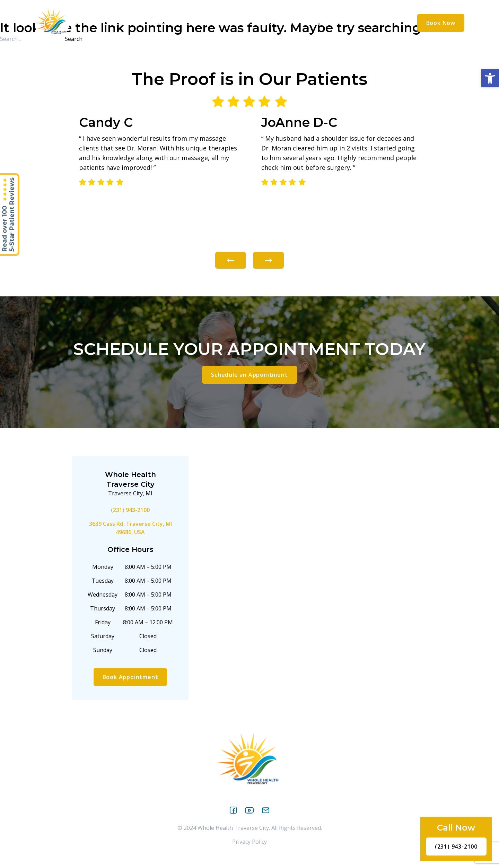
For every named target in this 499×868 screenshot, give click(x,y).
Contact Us (359, 23)
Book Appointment (130, 677)
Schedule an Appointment (249, 375)
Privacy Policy (249, 842)
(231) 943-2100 (130, 510)
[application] (142, 23)
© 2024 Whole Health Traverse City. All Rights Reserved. (250, 828)
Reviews (319, 23)
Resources (278, 23)
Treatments (227, 23)
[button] (490, 78)
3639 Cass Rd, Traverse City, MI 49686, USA (130, 528)
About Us (126, 23)
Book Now (441, 23)
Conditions (174, 23)
